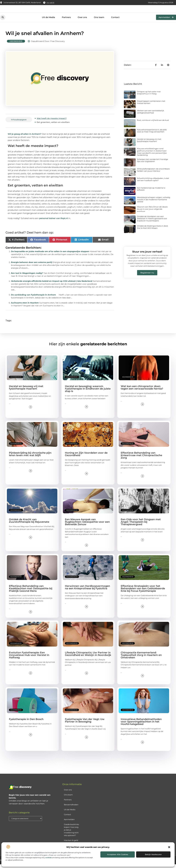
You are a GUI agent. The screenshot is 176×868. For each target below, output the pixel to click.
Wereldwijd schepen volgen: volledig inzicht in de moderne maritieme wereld (154, 203)
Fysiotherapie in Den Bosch (26, 723)
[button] (169, 847)
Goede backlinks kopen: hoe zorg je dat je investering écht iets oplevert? (71, 834)
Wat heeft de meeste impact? (52, 122)
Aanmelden (69, 823)
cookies (48, 857)
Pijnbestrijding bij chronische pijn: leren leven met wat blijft (30, 458)
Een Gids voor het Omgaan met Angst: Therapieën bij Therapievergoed (141, 526)
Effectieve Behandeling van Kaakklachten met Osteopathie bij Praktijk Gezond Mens (31, 592)
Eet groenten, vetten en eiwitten (53, 126)
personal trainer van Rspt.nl (53, 222)
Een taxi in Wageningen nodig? (27, 277)
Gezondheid (16, 45)
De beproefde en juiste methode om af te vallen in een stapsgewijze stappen (50, 255)
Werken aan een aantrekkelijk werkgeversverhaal (150, 115)
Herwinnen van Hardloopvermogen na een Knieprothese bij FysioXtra (87, 591)
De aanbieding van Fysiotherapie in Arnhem (33, 299)
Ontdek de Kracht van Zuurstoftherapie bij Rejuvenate (29, 524)
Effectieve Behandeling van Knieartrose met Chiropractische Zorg (141, 459)
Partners (66, 21)
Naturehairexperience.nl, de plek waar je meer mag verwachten (152, 134)
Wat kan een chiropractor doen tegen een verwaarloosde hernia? (142, 391)
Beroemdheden (71, 808)
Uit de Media (48, 21)
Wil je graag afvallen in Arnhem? (25, 138)
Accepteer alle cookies (118, 854)
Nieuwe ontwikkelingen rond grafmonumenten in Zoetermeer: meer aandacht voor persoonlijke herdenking (152, 156)
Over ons (82, 21)
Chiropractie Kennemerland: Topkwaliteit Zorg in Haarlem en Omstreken (141, 659)
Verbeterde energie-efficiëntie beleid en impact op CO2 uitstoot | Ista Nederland (52, 285)
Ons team (99, 21)
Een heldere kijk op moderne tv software (151, 193)
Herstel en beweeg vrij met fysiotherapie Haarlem (149, 144)
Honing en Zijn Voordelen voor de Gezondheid (86, 458)
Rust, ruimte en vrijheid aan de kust (153, 124)
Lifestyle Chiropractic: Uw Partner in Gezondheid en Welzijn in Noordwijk (88, 658)
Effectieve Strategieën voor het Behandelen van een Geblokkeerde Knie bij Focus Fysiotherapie (143, 592)
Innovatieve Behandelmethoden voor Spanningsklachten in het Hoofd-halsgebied (141, 725)
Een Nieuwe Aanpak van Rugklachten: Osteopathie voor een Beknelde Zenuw (87, 526)
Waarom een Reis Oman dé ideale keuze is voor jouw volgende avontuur (152, 213)
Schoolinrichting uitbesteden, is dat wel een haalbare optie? (153, 183)
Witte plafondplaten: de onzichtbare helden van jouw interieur (153, 174)
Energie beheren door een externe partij (31, 266)
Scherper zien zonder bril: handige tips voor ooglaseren (152, 164)
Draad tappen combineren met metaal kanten (151, 106)
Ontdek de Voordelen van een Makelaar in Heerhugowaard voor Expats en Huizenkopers (152, 222)
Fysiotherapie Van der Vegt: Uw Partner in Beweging (85, 724)
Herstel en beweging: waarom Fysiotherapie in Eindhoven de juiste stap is (88, 393)
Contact (115, 21)
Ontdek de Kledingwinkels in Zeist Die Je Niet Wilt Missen (152, 231)
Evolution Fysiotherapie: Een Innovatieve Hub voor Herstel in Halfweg (29, 659)
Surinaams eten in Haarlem (25, 307)
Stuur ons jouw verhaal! (147, 256)
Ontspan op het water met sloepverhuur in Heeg (149, 96)
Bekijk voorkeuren (153, 854)
